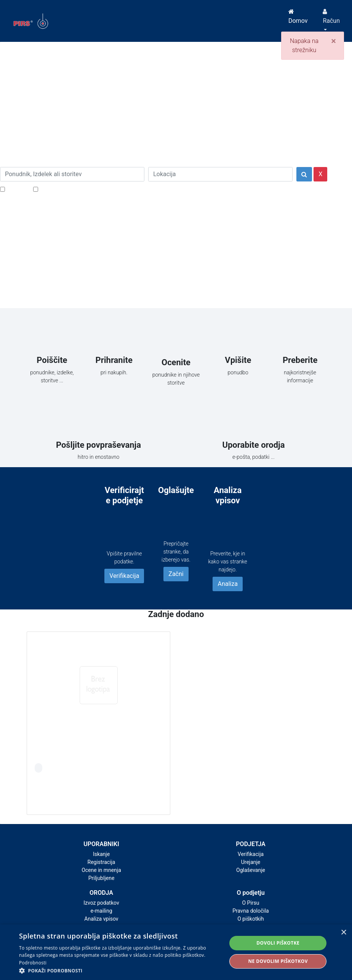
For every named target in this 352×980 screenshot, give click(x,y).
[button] (120, 970)
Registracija (102, 862)
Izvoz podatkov (101, 903)
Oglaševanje (251, 870)
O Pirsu (250, 903)
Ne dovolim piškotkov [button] (278, 961)
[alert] (176, 952)
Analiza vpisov (101, 919)
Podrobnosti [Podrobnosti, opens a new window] (33, 963)
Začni (176, 574)
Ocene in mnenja (101, 870)
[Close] (334, 41)
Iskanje (101, 854)
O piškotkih (250, 919)
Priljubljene (102, 878)
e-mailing (102, 911)
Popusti (17, 189)
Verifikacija (124, 576)
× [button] (343, 933)
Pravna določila (250, 911)
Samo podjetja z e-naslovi (74, 189)
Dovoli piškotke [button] (278, 943)
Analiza (227, 584)
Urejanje (251, 862)
